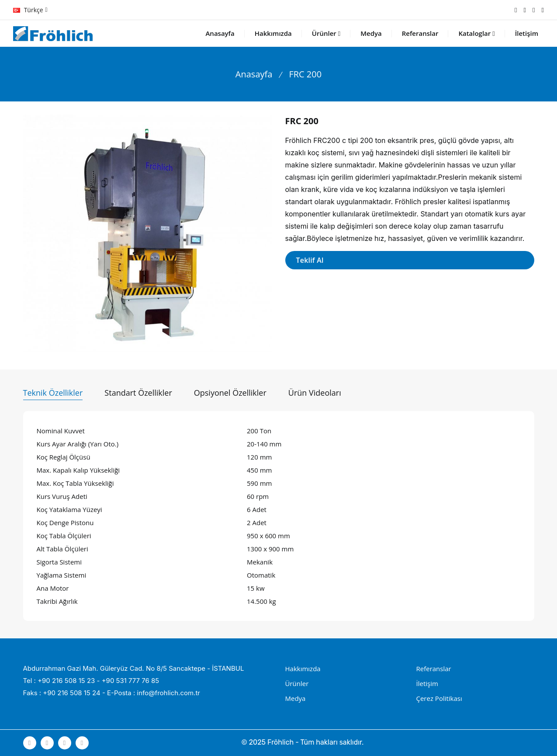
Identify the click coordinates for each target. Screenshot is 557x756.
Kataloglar (476, 33)
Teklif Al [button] (310, 260)
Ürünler (326, 33)
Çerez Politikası (439, 698)
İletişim (527, 33)
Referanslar (420, 33)
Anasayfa (220, 33)
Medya (371, 33)
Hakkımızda (273, 33)
